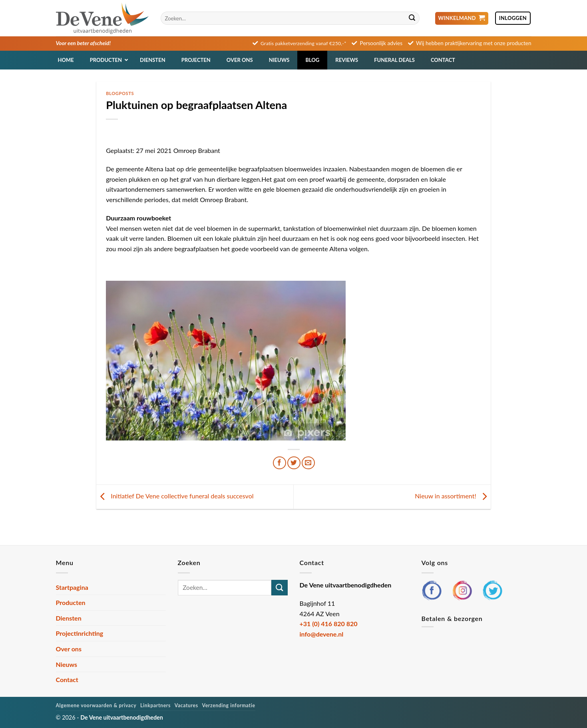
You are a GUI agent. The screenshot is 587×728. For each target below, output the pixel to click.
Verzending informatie (229, 705)
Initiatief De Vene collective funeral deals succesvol (175, 496)
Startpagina (72, 587)
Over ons (69, 649)
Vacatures (186, 705)
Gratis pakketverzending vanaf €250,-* (303, 43)
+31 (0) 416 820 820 (329, 624)
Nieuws (67, 664)
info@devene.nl (322, 634)
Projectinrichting (80, 633)
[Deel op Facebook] (280, 463)
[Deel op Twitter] (294, 463)
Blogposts (120, 93)
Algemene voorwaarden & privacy (96, 705)
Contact (67, 679)
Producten (71, 602)
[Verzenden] (412, 18)
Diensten (69, 618)
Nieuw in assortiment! (453, 496)
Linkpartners (155, 705)
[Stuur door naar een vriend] (308, 463)
